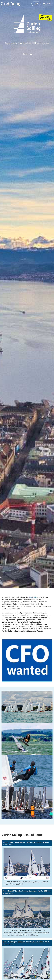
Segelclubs (33, 597)
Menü (47, 4)
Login (36, 4)
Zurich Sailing (10, 4)
